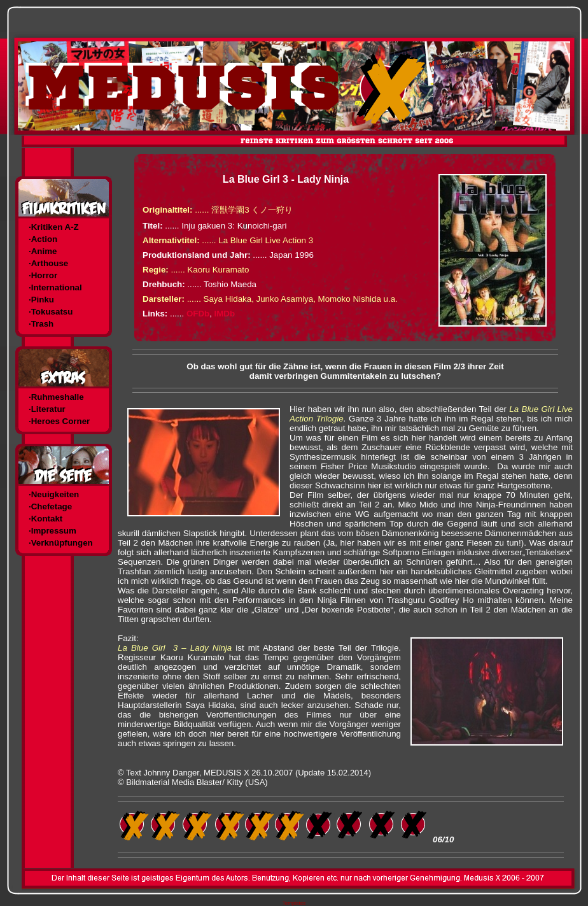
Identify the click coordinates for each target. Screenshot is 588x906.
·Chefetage (50, 506)
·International (55, 287)
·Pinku (41, 300)
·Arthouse (48, 263)
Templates (294, 903)
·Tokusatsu (51, 312)
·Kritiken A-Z (54, 227)
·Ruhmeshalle (56, 397)
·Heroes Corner (59, 421)
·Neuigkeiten (54, 494)
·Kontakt (45, 519)
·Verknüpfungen (61, 543)
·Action (43, 239)
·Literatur (47, 409)
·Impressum (52, 531)
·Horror (43, 275)
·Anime (43, 251)
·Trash (41, 324)
